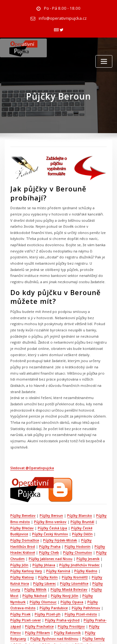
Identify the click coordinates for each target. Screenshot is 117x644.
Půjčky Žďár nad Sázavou (33, 615)
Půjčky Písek (40, 558)
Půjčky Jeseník (57, 513)
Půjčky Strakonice (52, 587)
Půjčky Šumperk (23, 593)
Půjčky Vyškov (46, 610)
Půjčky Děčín (59, 490)
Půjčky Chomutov (36, 507)
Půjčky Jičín (81, 513)
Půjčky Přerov (21, 575)
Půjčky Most (48, 541)
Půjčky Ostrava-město (43, 553)
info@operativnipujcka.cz (63, 17)
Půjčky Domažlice (87, 490)
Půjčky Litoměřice (26, 536)
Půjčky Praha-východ (75, 564)
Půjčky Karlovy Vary (84, 518)
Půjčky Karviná (22, 524)
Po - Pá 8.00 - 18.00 (62, 8)
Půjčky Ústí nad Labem (46, 604)
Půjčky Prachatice (49, 570)
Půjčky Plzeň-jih (67, 558)
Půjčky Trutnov (37, 598)
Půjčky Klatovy (76, 524)
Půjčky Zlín (70, 610)
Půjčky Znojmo (94, 610)
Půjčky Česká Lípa (40, 484)
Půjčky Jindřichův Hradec (44, 518)
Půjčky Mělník (80, 536)
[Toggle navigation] (104, 60)
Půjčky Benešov (22, 473)
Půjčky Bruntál (80, 479)
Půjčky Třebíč (64, 598)
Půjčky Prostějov (81, 570)
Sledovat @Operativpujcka (32, 426)
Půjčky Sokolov (22, 587)
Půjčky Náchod (74, 541)
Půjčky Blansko (78, 473)
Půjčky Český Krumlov (28, 490)
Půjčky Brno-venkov (49, 479)
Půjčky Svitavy (82, 587)
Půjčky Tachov (77, 593)
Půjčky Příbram (48, 575)
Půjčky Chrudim (67, 507)
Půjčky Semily (92, 581)
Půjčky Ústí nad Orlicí (85, 604)
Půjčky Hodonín (36, 501)
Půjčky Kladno (49, 524)
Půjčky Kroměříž (34, 530)
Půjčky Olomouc (73, 547)
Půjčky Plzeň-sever (39, 564)
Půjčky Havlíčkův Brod (65, 496)
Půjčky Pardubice (79, 553)
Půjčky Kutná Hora (66, 530)
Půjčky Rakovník (77, 575)
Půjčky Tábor (50, 593)
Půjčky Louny (55, 536)
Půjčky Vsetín (20, 610)
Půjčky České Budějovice (78, 484)
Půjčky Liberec (96, 530)
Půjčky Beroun (50, 473)
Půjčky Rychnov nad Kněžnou (53, 581)
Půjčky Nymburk (42, 547)
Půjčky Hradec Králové (71, 501)
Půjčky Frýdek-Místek (27, 496)
